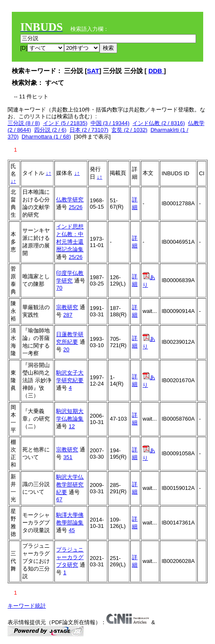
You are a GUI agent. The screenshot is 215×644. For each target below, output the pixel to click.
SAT (93, 71)
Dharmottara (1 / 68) (46, 137)
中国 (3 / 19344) (110, 123)
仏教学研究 (70, 200)
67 (59, 499)
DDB (156, 71)
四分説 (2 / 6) (50, 130)
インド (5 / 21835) (65, 123)
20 (66, 349)
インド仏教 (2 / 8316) (159, 123)
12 (72, 426)
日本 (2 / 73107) (89, 130)
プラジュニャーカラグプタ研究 (70, 557)
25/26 (76, 207)
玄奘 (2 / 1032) (129, 130)
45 (72, 530)
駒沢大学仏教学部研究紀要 (70, 485)
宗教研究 (67, 307)
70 (59, 288)
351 (68, 457)
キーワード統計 (27, 606)
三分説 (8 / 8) (24, 123)
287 (68, 315)
